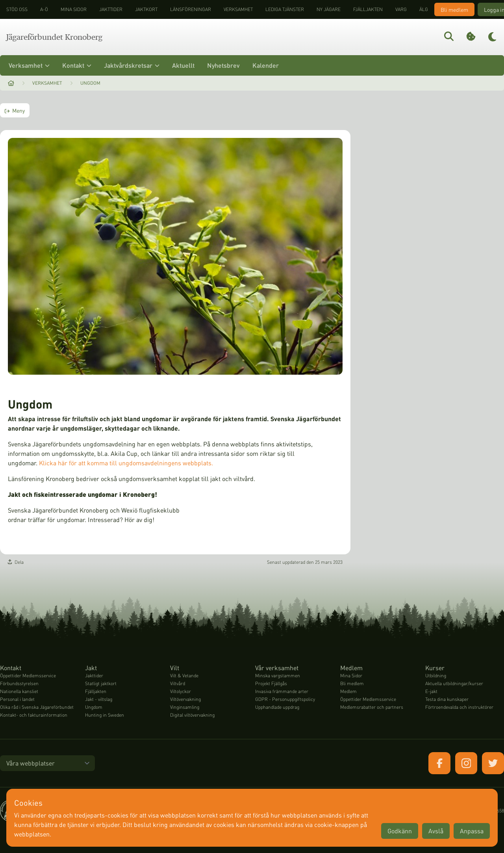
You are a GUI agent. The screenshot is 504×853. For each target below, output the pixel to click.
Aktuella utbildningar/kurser (454, 683)
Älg (424, 9)
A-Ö (44, 9)
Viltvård (178, 683)
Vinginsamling (185, 707)
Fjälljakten (368, 9)
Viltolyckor (181, 691)
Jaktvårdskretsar (132, 65)
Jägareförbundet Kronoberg (54, 37)
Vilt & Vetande (184, 676)
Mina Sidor (351, 676)
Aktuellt (183, 65)
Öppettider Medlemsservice (28, 676)
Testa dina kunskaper (447, 699)
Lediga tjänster (285, 9)
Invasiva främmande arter (282, 691)
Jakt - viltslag (99, 699)
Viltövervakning (185, 699)
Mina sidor (74, 9)
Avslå (436, 831)
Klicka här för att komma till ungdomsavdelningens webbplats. (126, 463)
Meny (15, 110)
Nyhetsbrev (223, 65)
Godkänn (400, 831)
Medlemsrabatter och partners (372, 707)
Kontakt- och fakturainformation (34, 715)
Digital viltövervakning (192, 715)
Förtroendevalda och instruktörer (459, 707)
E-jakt (431, 691)
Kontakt (77, 65)
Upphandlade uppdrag (277, 707)
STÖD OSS (17, 9)
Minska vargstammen (278, 676)
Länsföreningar (191, 9)
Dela (16, 562)
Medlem (348, 691)
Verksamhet (238, 9)
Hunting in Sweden (105, 715)
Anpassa (472, 831)
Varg (401, 9)
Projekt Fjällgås (271, 683)
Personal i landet (17, 699)
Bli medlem (454, 9)
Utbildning (436, 676)
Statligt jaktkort (101, 683)
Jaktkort (146, 9)
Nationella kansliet (19, 691)
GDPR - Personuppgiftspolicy (285, 699)
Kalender (266, 65)
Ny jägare (329, 9)
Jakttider (111, 9)
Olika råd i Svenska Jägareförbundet (37, 707)
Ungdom (90, 83)
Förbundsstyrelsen (19, 683)
